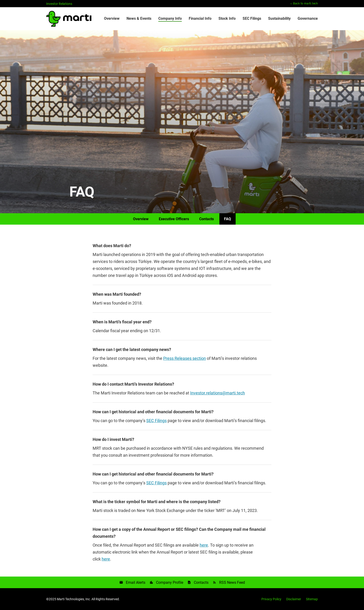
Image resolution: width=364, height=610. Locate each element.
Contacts (206, 219)
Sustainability (279, 18)
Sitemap (312, 599)
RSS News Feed (232, 582)
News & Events (139, 18)
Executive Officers (174, 219)
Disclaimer (294, 599)
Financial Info (200, 18)
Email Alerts (136, 582)
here (204, 545)
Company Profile (170, 582)
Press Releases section (185, 358)
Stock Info (227, 18)
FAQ (227, 219)
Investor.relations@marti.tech (218, 393)
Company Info (170, 18)
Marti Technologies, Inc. (74, 599)
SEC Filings (252, 18)
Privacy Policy (271, 599)
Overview (112, 18)
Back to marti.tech (305, 4)
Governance (308, 18)
